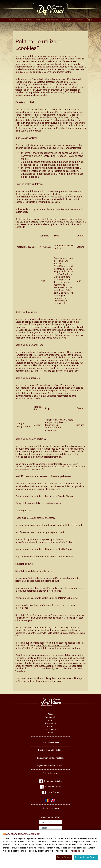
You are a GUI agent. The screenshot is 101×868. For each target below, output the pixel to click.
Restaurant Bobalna (53, 781)
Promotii (67, 20)
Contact (79, 20)
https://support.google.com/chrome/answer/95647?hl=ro (44, 542)
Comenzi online (51, 730)
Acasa (12, 20)
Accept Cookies (64, 857)
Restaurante (26, 20)
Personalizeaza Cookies (86, 857)
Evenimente (52, 20)
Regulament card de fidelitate (51, 758)
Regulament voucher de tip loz (51, 766)
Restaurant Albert (53, 787)
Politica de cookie (51, 773)
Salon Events (53, 792)
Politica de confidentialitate (51, 750)
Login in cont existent (50, 817)
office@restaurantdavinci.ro (49, 681)
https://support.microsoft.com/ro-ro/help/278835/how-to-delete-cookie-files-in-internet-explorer (48, 647)
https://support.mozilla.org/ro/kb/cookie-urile (38, 591)
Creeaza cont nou (51, 808)
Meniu (39, 20)
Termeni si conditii (51, 743)
